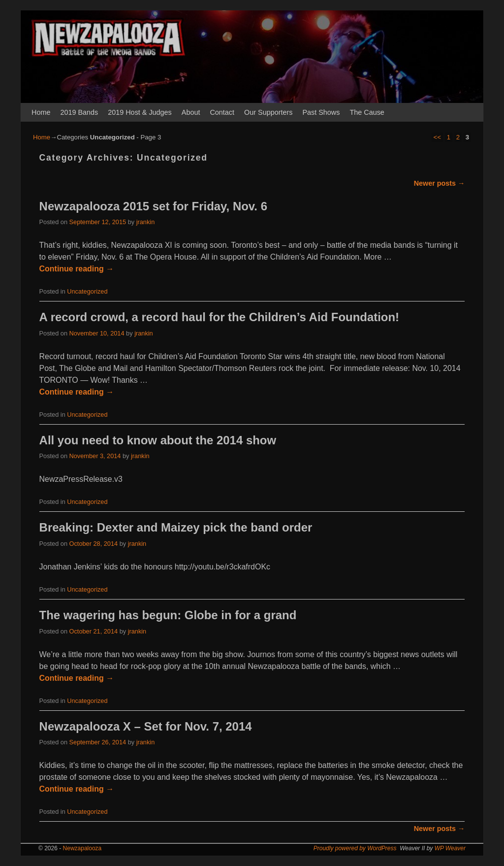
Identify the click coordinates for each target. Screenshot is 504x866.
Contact (222, 112)
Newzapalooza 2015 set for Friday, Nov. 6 (153, 206)
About (191, 112)
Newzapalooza (82, 848)
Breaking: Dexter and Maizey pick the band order (176, 527)
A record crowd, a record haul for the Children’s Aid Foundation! (219, 317)
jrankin (146, 222)
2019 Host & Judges (140, 112)
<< (437, 137)
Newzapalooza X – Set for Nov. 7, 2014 (146, 726)
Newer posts (440, 183)
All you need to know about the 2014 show (158, 440)
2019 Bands (79, 112)
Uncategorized (87, 291)
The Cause (367, 112)
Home (41, 112)
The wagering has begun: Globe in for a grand (168, 615)
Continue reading (77, 269)
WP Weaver (450, 848)
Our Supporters (268, 112)
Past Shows (321, 112)
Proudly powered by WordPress (355, 848)
